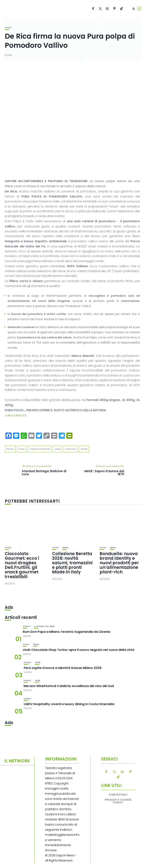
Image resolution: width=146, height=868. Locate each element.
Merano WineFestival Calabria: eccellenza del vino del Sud (69, 686)
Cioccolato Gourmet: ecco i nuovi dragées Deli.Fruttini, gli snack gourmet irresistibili (22, 565)
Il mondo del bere (44, 626)
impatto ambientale (40, 449)
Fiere (38, 663)
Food (8, 28)
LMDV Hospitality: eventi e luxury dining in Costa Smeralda (69, 704)
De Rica (10, 449)
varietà (84, 449)
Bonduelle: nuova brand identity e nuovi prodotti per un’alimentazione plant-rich (119, 563)
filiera (22, 449)
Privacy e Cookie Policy (118, 801)
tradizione (70, 449)
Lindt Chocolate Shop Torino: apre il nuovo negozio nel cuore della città (79, 650)
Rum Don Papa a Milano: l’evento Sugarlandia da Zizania (67, 632)
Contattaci (118, 795)
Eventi (27, 626)
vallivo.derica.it (16, 415)
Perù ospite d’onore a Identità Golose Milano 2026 (63, 668)
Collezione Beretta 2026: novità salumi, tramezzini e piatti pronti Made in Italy (72, 563)
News (65, 548)
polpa (58, 449)
